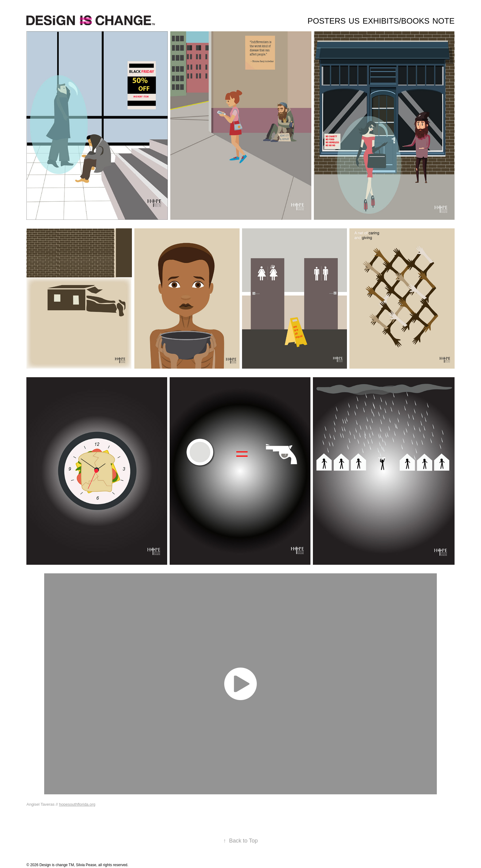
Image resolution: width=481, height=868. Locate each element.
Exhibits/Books (396, 21)
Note (444, 21)
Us (354, 21)
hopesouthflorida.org (77, 804)
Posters (327, 21)
